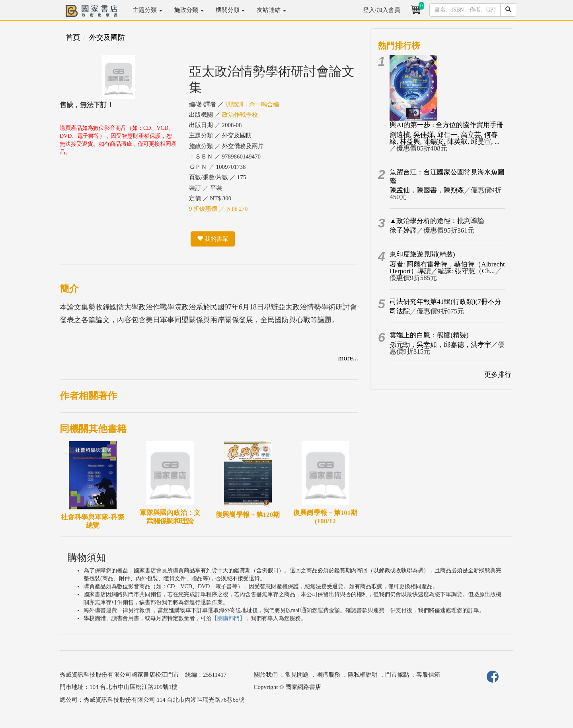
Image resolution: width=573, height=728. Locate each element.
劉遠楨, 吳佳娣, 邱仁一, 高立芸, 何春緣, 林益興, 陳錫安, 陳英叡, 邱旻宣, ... (444, 138)
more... (348, 358)
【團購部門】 (228, 618)
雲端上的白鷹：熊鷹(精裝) (429, 335)
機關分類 (230, 10)
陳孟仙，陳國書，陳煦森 (427, 190)
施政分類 (189, 10)
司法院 (400, 311)
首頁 (73, 37)
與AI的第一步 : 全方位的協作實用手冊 (446, 125)
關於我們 (266, 675)
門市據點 (397, 675)
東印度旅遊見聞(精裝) (422, 254)
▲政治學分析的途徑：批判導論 (437, 221)
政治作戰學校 (240, 115)
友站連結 (271, 10)
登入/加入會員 (382, 10)
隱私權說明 (363, 675)
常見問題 (297, 675)
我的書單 (213, 239)
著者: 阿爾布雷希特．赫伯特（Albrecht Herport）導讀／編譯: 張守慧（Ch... (447, 268)
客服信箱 (428, 675)
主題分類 (148, 10)
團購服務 (328, 675)
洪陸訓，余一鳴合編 (252, 104)
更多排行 (498, 375)
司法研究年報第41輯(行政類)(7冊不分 (445, 302)
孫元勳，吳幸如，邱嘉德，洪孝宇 (440, 345)
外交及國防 (107, 37)
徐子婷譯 (403, 230)
